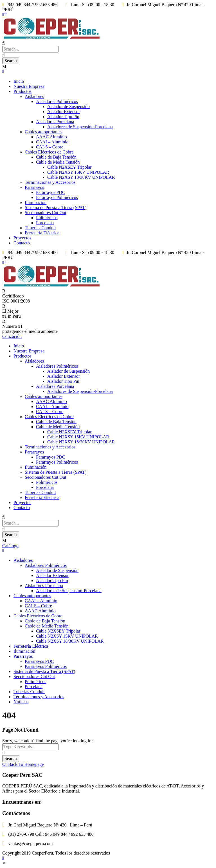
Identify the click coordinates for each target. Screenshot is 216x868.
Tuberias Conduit (40, 228)
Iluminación (36, 202)
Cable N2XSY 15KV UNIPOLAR (78, 172)
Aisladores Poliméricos (57, 101)
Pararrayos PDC (51, 192)
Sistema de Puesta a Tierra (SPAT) (56, 208)
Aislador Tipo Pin (63, 117)
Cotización (12, 336)
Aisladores (34, 96)
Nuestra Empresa (29, 86)
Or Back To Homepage (23, 764)
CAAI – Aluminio (52, 142)
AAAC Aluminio (51, 137)
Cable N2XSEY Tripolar (69, 167)
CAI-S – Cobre (50, 147)
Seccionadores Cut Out (46, 213)
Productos (22, 91)
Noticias (21, 702)
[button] (4, 863)
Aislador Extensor (64, 112)
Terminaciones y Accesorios (50, 182)
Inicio (19, 81)
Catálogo (10, 546)
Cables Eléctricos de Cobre (49, 152)
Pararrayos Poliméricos (57, 197)
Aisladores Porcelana (55, 122)
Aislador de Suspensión (68, 107)
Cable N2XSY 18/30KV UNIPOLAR (81, 177)
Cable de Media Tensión (58, 162)
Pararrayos (34, 187)
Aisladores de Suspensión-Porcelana (80, 127)
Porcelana (45, 223)
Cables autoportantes (44, 132)
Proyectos (22, 238)
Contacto (22, 243)
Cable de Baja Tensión (56, 157)
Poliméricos (47, 218)
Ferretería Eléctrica (42, 233)
